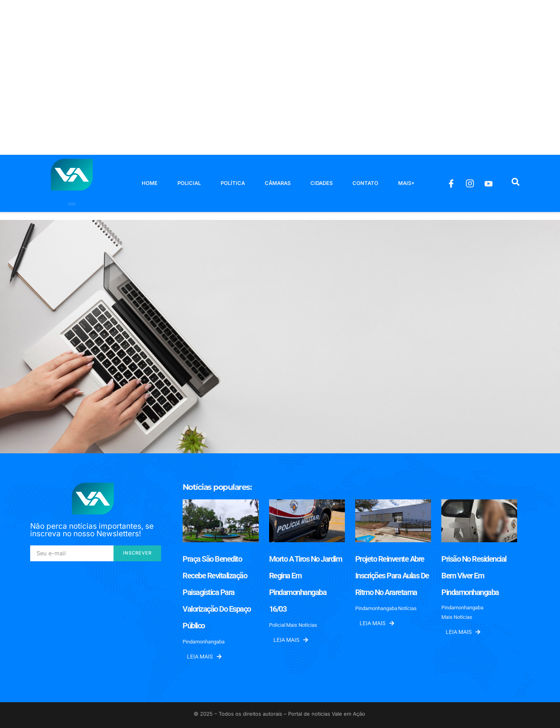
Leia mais (204, 657)
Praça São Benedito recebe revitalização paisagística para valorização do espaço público (217, 592)
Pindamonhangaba (204, 642)
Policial (189, 183)
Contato (365, 183)
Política (233, 183)
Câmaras (278, 183)
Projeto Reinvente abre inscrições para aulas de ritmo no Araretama (392, 576)
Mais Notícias (302, 625)
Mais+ (406, 183)
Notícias (407, 608)
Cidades (321, 183)
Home (150, 183)
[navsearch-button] (516, 183)
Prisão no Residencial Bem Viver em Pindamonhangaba (474, 576)
